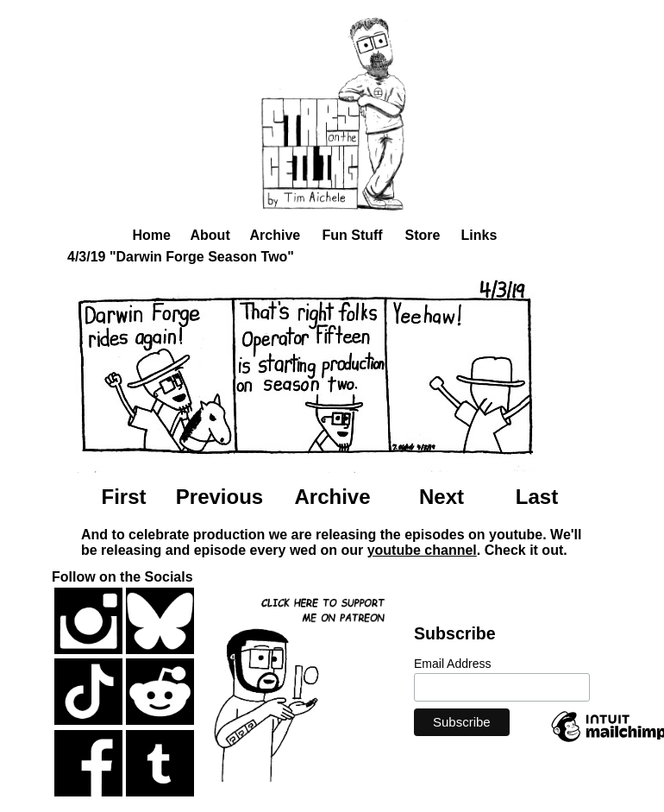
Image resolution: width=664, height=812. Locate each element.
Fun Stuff (353, 235)
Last (537, 497)
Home (152, 235)
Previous (219, 497)
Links (479, 235)
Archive (276, 235)
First (123, 497)
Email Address (452, 664)
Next (442, 497)
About (210, 235)
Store (423, 235)
